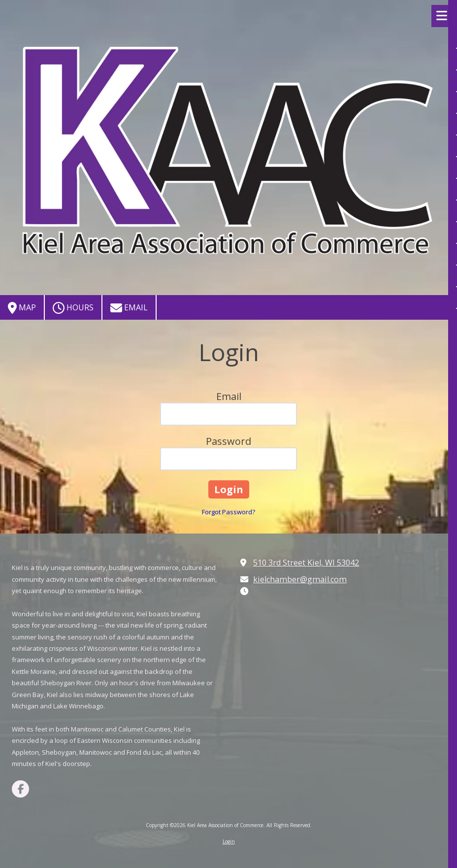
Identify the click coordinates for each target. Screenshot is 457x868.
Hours (73, 308)
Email (129, 308)
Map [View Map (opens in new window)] (22, 308)
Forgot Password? (228, 512)
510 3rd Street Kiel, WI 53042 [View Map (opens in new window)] (306, 563)
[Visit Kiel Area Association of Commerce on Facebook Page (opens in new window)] (20, 789)
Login (229, 841)
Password (228, 441)
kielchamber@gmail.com (300, 579)
